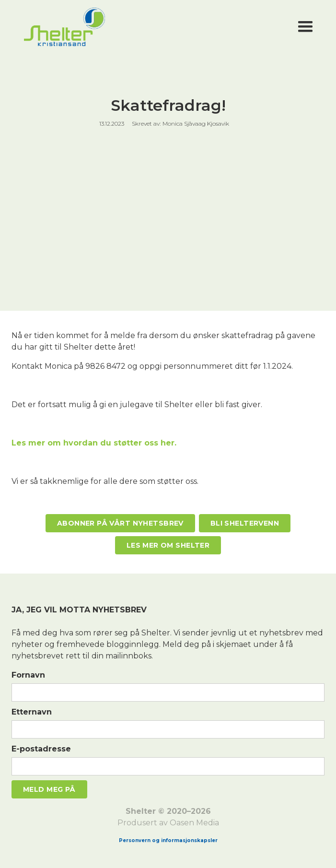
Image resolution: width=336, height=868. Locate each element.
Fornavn (28, 675)
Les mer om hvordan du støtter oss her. (94, 443)
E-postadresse (41, 749)
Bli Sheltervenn (245, 523)
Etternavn (32, 712)
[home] (156, 27)
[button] (305, 27)
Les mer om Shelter (168, 545)
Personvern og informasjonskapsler (168, 840)
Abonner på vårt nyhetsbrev (120, 523)
